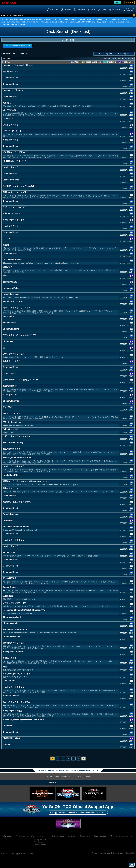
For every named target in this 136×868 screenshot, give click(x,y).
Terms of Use (105, 853)
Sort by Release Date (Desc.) (40, 841)
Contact (94, 853)
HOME (3, 15)
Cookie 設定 (130, 853)
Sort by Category (40, 845)
